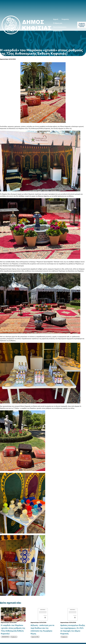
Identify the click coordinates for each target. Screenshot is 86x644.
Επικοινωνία (58, 31)
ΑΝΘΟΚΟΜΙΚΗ (5, 637)
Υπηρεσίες (65, 19)
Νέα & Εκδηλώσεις (60, 27)
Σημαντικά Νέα (35, 637)
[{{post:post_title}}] (13, 614)
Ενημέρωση (14, 637)
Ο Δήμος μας (58, 23)
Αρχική (56, 19)
